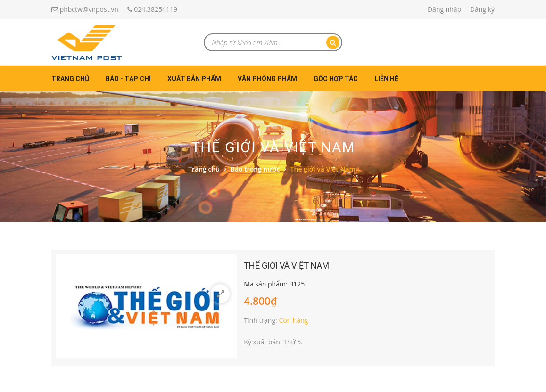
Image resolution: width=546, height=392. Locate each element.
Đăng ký (482, 9)
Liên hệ (386, 79)
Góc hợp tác (336, 79)
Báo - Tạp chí (128, 79)
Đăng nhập (444, 9)
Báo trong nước (255, 169)
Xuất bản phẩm (194, 79)
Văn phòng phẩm (267, 79)
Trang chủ (70, 79)
